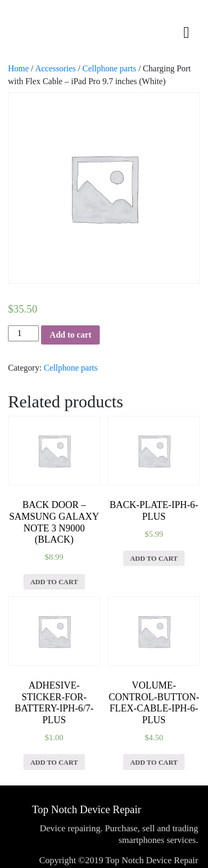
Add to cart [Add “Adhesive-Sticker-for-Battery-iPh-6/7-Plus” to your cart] (54, 762)
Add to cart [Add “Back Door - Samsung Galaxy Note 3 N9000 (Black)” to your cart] (54, 582)
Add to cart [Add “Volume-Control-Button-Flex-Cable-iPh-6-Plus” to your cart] (154, 762)
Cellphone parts (110, 68)
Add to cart (70, 335)
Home (18, 68)
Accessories (55, 68)
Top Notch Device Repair (87, 809)
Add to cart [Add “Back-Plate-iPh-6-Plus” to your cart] (154, 558)
